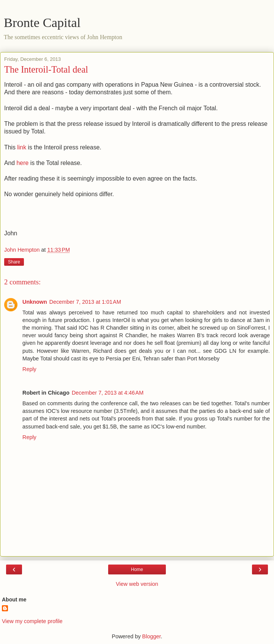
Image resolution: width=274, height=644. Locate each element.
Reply (29, 369)
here (23, 163)
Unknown (35, 302)
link (22, 147)
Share (14, 262)
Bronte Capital (42, 22)
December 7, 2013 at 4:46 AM (108, 393)
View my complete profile (32, 621)
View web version (137, 584)
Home (137, 569)
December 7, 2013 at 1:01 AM (85, 302)
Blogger (152, 636)
